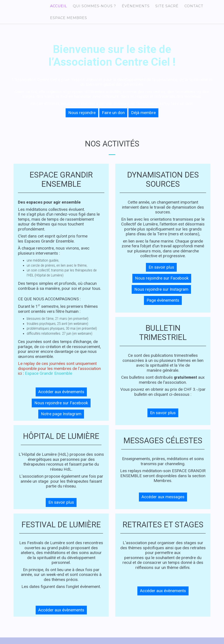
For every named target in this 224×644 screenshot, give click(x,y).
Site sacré (162, 7)
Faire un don (113, 118)
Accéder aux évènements (61, 397)
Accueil (58, 7)
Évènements (132, 7)
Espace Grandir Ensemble (49, 379)
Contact (187, 7)
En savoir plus (61, 508)
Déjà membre (143, 118)
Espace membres (68, 21)
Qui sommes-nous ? (92, 7)
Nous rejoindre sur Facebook (61, 408)
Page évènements (163, 306)
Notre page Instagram (61, 419)
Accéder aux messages (163, 502)
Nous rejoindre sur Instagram (161, 295)
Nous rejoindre (82, 118)
